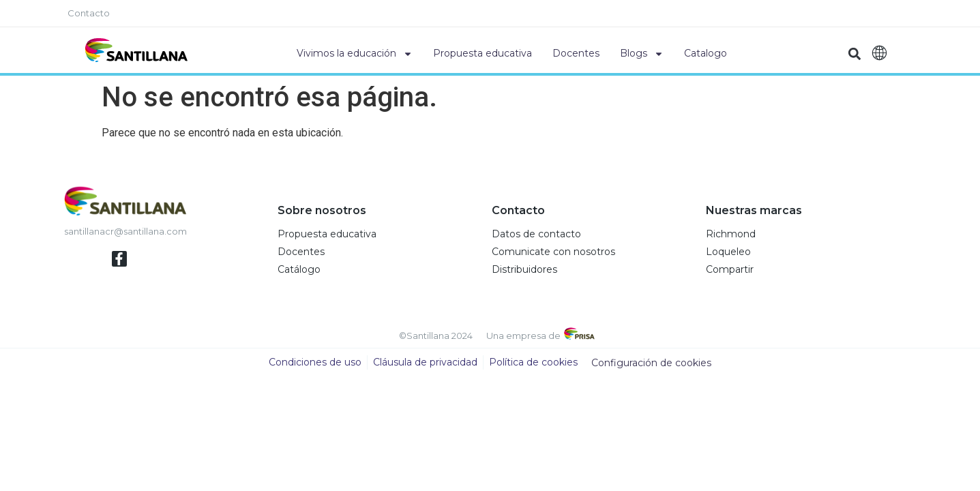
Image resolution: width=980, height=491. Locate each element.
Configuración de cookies (651, 363)
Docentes (576, 53)
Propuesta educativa (482, 53)
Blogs (642, 54)
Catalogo (706, 53)
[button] (854, 54)
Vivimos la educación (355, 54)
